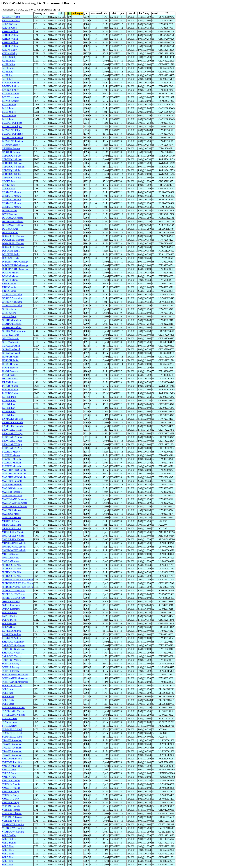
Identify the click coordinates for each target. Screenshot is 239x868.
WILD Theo (8, 846)
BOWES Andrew (10, 94)
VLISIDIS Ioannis (11, 806)
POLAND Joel (9, 620)
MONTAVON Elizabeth (14, 543)
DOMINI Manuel (11, 273)
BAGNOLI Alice (10, 83)
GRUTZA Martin (11, 335)
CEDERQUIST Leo (12, 156)
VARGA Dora (9, 770)
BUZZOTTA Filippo (12, 123)
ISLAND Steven (10, 379)
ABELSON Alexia (11, 17)
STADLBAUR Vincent (13, 707)
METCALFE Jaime (12, 521)
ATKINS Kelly (9, 50)
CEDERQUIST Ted (12, 170)
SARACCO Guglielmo (13, 642)
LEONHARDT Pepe (12, 441)
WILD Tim (7, 857)
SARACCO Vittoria (12, 653)
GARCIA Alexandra (12, 295)
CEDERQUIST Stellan (13, 167)
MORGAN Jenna (11, 554)
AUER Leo (7, 72)
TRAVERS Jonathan (12, 740)
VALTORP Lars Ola (12, 759)
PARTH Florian (10, 612)
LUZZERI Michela (11, 459)
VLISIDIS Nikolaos (12, 813)
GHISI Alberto (9, 309)
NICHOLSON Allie (12, 565)
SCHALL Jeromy (11, 664)
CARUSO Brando (11, 145)
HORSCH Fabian (11, 357)
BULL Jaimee (9, 105)
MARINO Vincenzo (12, 488)
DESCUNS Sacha (11, 251)
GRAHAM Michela (12, 320)
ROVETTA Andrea (11, 631)
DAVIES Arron (9, 210)
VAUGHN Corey (10, 791)
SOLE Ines (7, 689)
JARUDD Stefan (10, 386)
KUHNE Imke (9, 397)
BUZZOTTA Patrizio (12, 134)
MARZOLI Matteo (11, 510)
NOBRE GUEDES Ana (13, 591)
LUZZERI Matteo (11, 452)
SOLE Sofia (8, 696)
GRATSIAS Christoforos (14, 331)
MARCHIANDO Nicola (14, 470)
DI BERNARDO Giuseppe (15, 262)
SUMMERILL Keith (12, 729)
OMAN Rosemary (11, 601)
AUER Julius (8, 61)
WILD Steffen (9, 835)
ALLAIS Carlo (9, 24)
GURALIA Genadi (11, 346)
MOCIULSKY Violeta (13, 532)
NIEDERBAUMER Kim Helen (17, 580)
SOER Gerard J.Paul (12, 686)
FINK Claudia (9, 284)
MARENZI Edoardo (12, 481)
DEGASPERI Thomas (13, 236)
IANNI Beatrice (10, 368)
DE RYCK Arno (10, 229)
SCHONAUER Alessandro (15, 675)
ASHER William (10, 31)
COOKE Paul (9, 181)
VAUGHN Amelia (11, 781)
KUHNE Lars (9, 408)
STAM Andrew (9, 718)
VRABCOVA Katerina (13, 824)
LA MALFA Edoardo (12, 419)
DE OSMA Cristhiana (13, 218)
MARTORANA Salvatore (15, 499)
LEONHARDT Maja (12, 430)
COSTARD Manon (11, 192)
